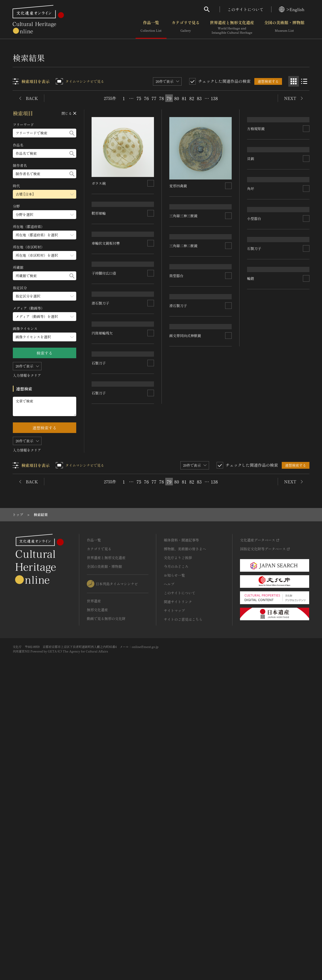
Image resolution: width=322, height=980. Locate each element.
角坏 (251, 399)
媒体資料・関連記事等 (181, 837)
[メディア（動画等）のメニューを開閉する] (45, 317)
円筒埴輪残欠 (102, 603)
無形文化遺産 (97, 906)
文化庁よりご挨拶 (178, 854)
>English (292, 9)
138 (214, 98)
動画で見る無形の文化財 (106, 915)
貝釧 (251, 291)
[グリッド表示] (294, 81)
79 (169, 98)
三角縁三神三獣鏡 (184, 273)
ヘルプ (169, 881)
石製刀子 (99, 670)
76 (146, 98)
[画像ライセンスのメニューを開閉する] (45, 337)
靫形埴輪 (99, 291)
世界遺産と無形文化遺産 (232, 27)
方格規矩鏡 (256, 186)
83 (199, 98)
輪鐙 (251, 628)
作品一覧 (151, 27)
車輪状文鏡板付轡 (106, 362)
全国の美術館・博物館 (284, 27)
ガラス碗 (99, 183)
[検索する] (72, 133)
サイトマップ (174, 907)
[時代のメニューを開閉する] (45, 194)
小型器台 (254, 486)
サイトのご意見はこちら (183, 916)
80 (176, 98)
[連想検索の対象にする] (151, 183)
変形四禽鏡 (178, 186)
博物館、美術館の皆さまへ (185, 845)
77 (154, 98)
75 (139, 98)
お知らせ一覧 (174, 872)
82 (192, 98)
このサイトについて (246, 9)
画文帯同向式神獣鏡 (185, 633)
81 (184, 98)
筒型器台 (177, 467)
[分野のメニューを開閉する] (45, 215)
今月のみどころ (176, 863)
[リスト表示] (304, 81)
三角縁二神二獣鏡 (184, 360)
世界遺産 (94, 897)
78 (162, 98)
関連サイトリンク (178, 898)
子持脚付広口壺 (104, 474)
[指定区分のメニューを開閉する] (45, 296)
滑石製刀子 (101, 535)
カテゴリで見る (186, 27)
